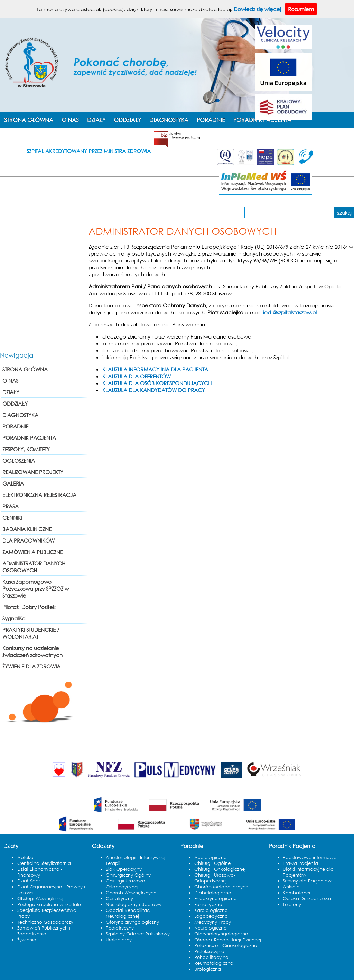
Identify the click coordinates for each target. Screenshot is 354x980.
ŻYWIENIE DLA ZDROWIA (31, 666)
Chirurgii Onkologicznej (220, 869)
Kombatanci (296, 893)
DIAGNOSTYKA (169, 120)
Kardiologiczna (211, 910)
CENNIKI (12, 518)
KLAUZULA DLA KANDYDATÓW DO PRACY (154, 390)
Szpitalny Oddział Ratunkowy (138, 934)
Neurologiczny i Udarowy (134, 904)
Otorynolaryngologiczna (221, 934)
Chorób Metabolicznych (221, 887)
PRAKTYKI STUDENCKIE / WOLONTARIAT (31, 633)
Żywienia (27, 940)
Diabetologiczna (213, 893)
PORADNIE (211, 120)
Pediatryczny (120, 928)
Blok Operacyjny (124, 869)
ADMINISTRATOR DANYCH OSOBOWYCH (34, 567)
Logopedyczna (211, 916)
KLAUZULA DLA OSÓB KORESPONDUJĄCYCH (157, 383)
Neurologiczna (211, 928)
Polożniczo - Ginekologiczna (226, 946)
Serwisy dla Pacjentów (307, 881)
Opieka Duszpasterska (307, 899)
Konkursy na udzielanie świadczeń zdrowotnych (32, 651)
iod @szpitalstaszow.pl (290, 312)
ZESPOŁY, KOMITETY (26, 449)
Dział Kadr (29, 881)
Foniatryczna (208, 904)
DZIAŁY (96, 120)
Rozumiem (301, 9)
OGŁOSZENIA (19, 461)
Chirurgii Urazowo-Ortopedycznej (215, 878)
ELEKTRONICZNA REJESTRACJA (39, 495)
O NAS (70, 120)
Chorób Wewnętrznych (131, 893)
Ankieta (291, 887)
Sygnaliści (14, 618)
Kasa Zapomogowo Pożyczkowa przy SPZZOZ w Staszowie (36, 589)
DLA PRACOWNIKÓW (29, 540)
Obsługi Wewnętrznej (40, 899)
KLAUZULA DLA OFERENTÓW (137, 376)
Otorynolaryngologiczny (132, 922)
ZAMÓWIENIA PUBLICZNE (33, 552)
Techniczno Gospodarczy (45, 922)
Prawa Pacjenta (300, 863)
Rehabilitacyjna (211, 957)
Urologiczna (208, 969)
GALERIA (13, 483)
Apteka (25, 857)
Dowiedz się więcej (257, 9)
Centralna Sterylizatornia (44, 863)
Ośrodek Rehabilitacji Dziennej (228, 940)
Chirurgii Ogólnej (213, 863)
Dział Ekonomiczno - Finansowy (40, 872)
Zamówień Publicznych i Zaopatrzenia (44, 931)
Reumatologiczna (214, 963)
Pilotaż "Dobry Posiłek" (30, 607)
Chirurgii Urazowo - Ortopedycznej (127, 884)
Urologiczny (119, 940)
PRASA (11, 506)
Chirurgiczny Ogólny (128, 875)
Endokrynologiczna (216, 899)
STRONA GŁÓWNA (29, 120)
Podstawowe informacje (310, 857)
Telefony (292, 904)
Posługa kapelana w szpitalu (49, 904)
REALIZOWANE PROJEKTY (33, 472)
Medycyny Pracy (213, 922)
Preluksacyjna (209, 951)
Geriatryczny (119, 899)
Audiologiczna (211, 857)
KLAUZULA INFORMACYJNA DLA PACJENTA (155, 369)
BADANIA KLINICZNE (27, 529)
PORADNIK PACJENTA (29, 438)
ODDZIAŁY (127, 120)
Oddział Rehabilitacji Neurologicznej (129, 913)
